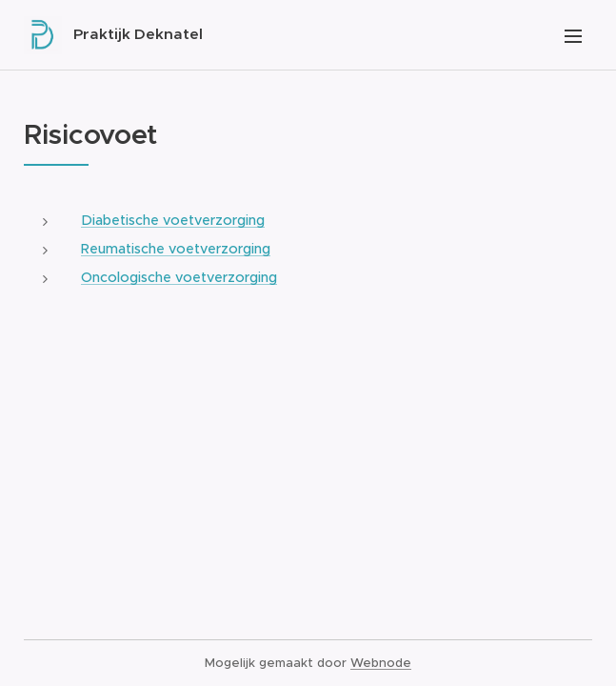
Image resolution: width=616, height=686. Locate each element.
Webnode (381, 663)
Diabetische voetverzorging (173, 220)
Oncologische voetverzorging (179, 277)
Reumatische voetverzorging (176, 249)
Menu (573, 36)
